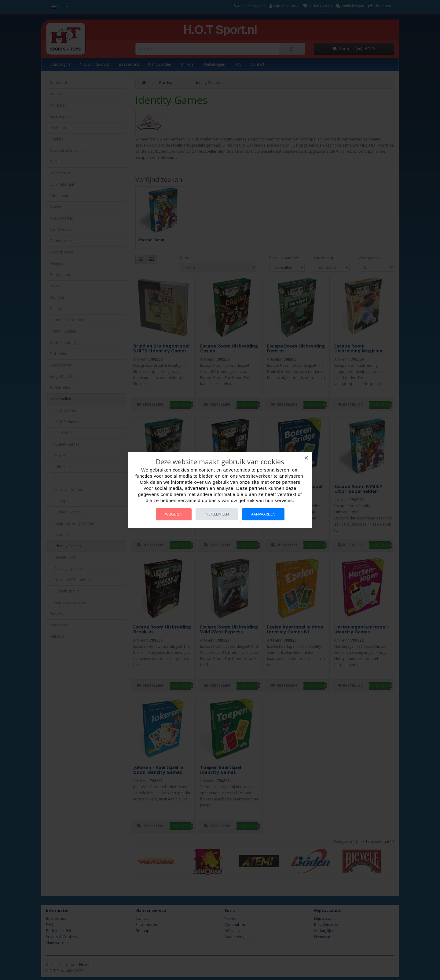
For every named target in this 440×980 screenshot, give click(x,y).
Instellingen (217, 514)
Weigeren (174, 514)
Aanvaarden (263, 514)
